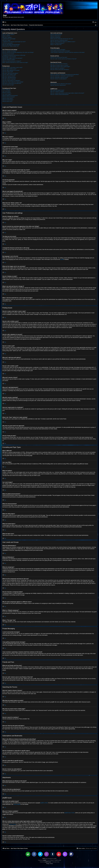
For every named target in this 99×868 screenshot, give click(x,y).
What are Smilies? (7, 93)
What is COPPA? (6, 36)
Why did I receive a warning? (9, 79)
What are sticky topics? (8, 98)
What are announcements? (9, 97)
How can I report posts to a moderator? (11, 80)
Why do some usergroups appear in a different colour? (63, 42)
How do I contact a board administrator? (60, 94)
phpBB (62, 259)
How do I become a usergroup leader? (59, 40)
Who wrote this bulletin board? (57, 90)
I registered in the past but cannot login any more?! (14, 42)
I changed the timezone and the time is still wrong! (14, 55)
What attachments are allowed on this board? (61, 84)
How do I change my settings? (9, 51)
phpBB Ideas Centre (70, 813)
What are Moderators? (56, 36)
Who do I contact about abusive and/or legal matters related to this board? (67, 93)
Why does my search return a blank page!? (60, 67)
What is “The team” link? (56, 45)
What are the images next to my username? (12, 58)
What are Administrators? (56, 34)
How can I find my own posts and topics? (60, 70)
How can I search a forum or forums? (59, 64)
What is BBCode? (6, 90)
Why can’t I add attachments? (9, 78)
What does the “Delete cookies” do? (11, 46)
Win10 (44, 859)
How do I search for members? (57, 68)
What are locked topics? (8, 100)
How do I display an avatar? (9, 60)
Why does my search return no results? (59, 65)
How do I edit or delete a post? (9, 69)
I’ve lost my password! (7, 43)
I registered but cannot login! (9, 39)
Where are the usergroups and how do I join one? (62, 39)
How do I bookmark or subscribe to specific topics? (62, 76)
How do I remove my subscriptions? (59, 79)
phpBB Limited (44, 803)
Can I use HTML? (6, 91)
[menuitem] (4, 22)
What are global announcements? (10, 95)
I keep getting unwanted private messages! (60, 51)
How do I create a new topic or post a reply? (12, 67)
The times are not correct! (8, 54)
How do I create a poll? (8, 72)
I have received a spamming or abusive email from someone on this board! (67, 52)
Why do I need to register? (8, 34)
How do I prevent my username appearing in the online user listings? (18, 52)
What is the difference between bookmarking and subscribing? (65, 74)
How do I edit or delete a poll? (9, 75)
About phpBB (17, 804)
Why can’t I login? (6, 40)
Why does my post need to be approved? (12, 83)
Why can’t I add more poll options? (10, 73)
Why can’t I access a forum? (9, 76)
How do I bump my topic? (8, 85)
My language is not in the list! (9, 57)
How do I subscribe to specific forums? (59, 77)
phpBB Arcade (48, 862)
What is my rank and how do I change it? (12, 61)
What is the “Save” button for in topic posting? (13, 82)
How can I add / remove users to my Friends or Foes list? (64, 59)
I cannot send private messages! (58, 50)
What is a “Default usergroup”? (57, 43)
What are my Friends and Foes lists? (59, 57)
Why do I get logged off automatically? (11, 45)
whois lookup (12, 824)
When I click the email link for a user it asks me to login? (15, 62)
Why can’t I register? (7, 37)
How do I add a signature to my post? (11, 70)
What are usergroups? (56, 37)
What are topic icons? (7, 101)
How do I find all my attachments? (58, 85)
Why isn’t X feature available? (57, 92)
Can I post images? (7, 94)
